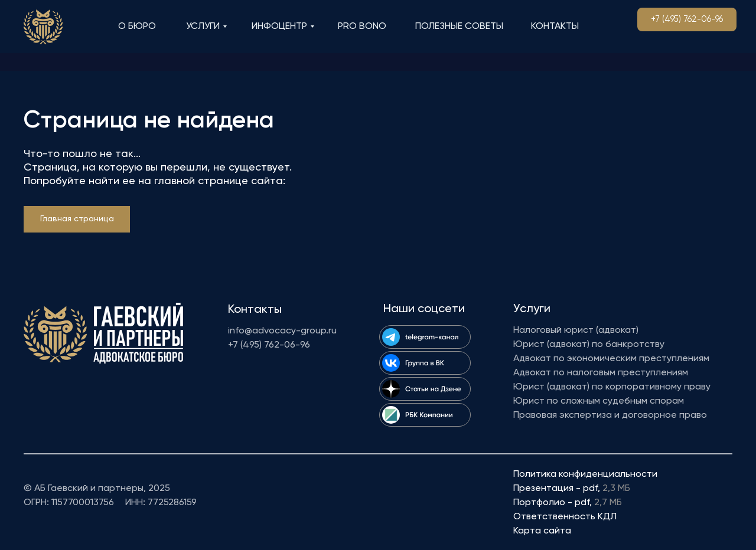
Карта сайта (542, 531)
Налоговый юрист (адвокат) (576, 330)
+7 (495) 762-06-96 (269, 345)
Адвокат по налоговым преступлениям (601, 373)
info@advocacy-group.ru (282, 331)
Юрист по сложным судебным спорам (599, 401)
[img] (43, 27)
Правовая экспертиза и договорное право (610, 415)
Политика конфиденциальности (585, 474)
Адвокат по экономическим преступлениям (611, 359)
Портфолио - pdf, (568, 503)
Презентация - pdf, (572, 489)
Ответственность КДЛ (565, 517)
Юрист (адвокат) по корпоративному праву (612, 387)
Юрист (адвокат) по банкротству (589, 345)
